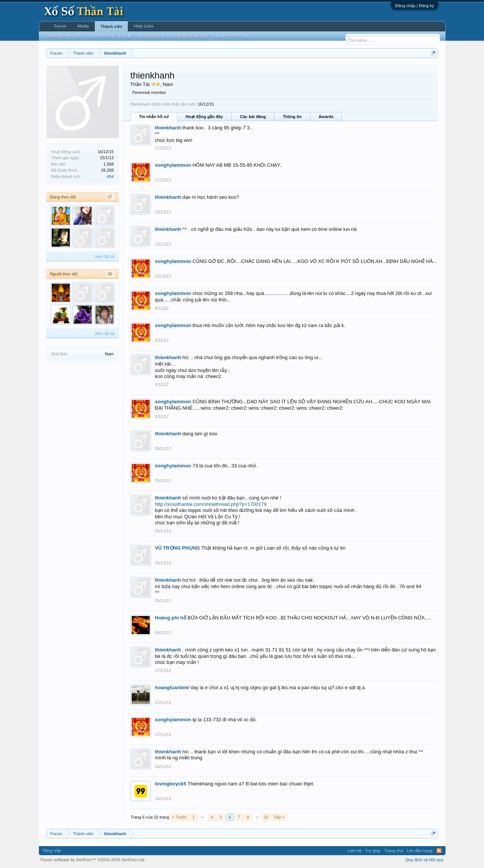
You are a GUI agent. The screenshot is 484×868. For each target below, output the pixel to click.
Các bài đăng (253, 117)
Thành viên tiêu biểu (64, 36)
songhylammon (173, 165)
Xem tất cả (104, 257)
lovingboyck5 (171, 784)
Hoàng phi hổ (171, 618)
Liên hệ (355, 851)
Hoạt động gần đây (204, 117)
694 (110, 177)
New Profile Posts (233, 36)
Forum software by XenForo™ (93, 860)
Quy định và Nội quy (425, 860)
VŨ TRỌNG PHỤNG (178, 548)
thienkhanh (168, 128)
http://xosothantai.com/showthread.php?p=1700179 (211, 504)
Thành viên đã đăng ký (111, 36)
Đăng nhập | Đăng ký (414, 6)
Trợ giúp (373, 851)
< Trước (179, 817)
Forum (60, 26)
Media (83, 26)
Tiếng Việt (52, 851)
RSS (439, 851)
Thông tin (292, 117)
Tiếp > (279, 817)
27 (110, 197)
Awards (326, 117)
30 (110, 274)
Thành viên (111, 26)
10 (266, 817)
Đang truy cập (153, 36)
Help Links (144, 26)
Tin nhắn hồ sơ (154, 117)
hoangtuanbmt (172, 687)
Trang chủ (394, 851)
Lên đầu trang (420, 851)
